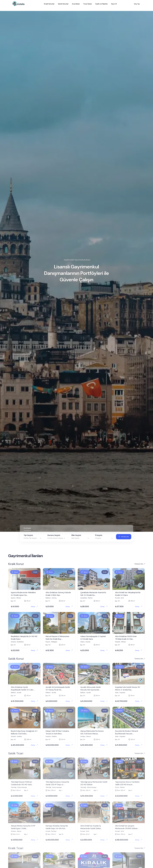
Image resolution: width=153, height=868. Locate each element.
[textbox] (33, 536)
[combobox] (33, 536)
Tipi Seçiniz (28, 533)
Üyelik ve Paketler (102, 4)
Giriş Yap (136, 4)
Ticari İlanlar (88, 4)
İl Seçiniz (99, 533)
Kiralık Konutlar (49, 4)
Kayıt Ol (114, 4)
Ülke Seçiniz (76, 533)
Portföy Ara (124, 535)
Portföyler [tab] (27, 526)
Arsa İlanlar (76, 4)
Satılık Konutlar (63, 4)
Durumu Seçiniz (54, 533)
